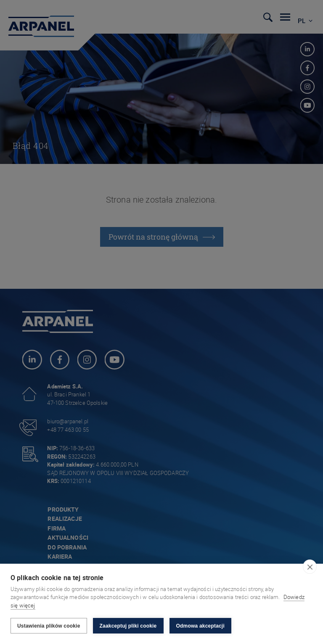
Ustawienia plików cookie (49, 626)
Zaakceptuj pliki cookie (128, 626)
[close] (310, 567)
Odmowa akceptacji (200, 626)
